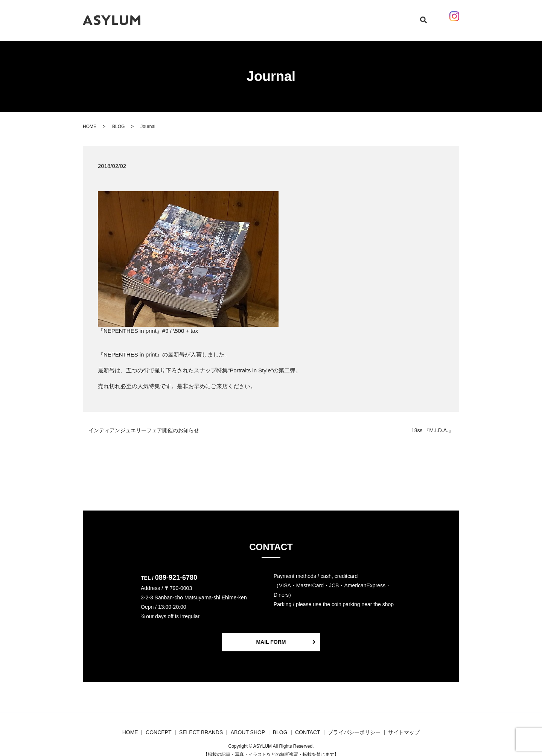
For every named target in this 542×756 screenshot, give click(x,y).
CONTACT (363, 16)
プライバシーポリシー (354, 725)
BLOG (297, 16)
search (413, 17)
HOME (196, 16)
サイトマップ (404, 725)
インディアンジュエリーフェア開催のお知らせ (144, 423)
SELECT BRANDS (262, 16)
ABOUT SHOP (328, 16)
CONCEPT (222, 16)
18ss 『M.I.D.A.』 (432, 423)
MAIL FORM (271, 635)
